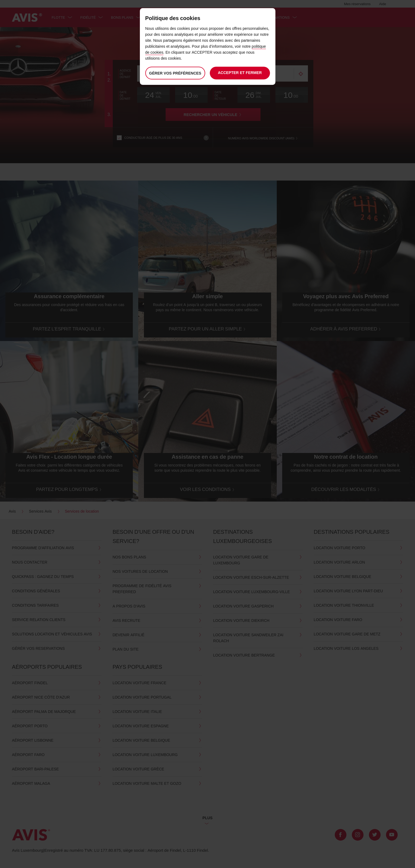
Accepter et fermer (240, 73)
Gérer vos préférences (175, 73)
